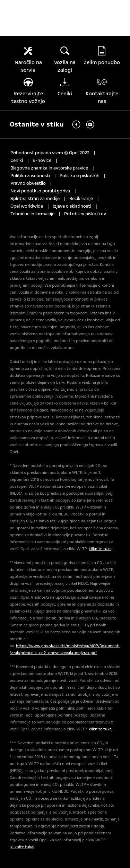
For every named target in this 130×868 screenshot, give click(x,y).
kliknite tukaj (101, 549)
